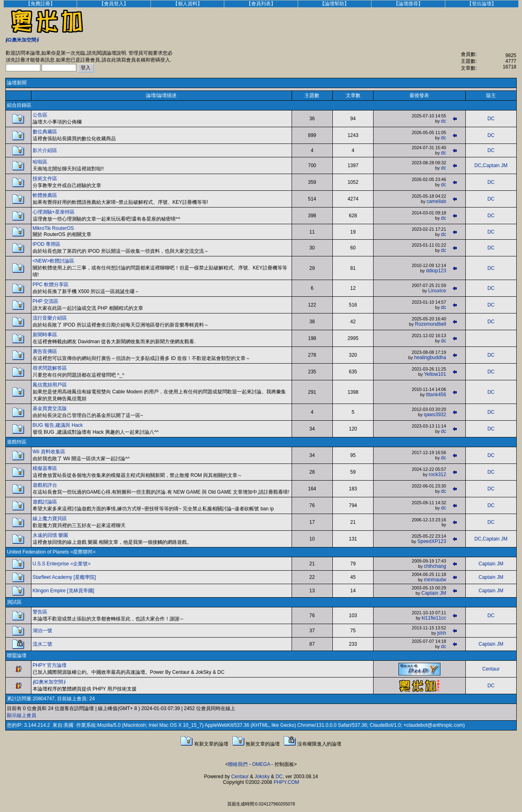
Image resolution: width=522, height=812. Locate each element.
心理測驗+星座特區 (54, 212)
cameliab (436, 201)
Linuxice (437, 291)
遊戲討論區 (45, 502)
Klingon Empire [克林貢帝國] (63, 591)
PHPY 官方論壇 (50, 665)
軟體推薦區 (45, 195)
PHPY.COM (286, 782)
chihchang (435, 566)
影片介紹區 (45, 150)
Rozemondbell (430, 324)
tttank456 (436, 395)
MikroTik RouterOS (53, 228)
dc (443, 121)
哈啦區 (40, 162)
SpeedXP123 (432, 541)
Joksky (262, 777)
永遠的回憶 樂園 (50, 535)
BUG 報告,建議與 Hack (58, 425)
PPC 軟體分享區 (51, 285)
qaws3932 (435, 415)
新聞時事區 (45, 335)
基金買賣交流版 (50, 408)
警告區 (40, 612)
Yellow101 (435, 374)
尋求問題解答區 (50, 368)
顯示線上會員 (22, 715)
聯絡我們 (238, 764)
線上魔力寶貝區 (50, 519)
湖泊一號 (42, 631)
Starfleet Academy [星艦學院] (64, 577)
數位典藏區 (45, 132)
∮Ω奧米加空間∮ (22, 40)
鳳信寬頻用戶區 (50, 385)
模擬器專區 (45, 468)
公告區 (40, 115)
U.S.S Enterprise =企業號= (62, 564)
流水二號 (42, 644)
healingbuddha (430, 357)
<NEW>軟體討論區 (53, 261)
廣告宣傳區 (45, 351)
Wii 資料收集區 (49, 452)
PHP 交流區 (46, 301)
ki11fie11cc (434, 618)
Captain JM (495, 165)
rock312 (437, 474)
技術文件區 (45, 179)
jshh (442, 633)
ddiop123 (436, 271)
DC (491, 119)
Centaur (491, 669)
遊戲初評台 (45, 485)
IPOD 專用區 (47, 244)
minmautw (435, 580)
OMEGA (261, 764)
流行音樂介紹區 (50, 318)
